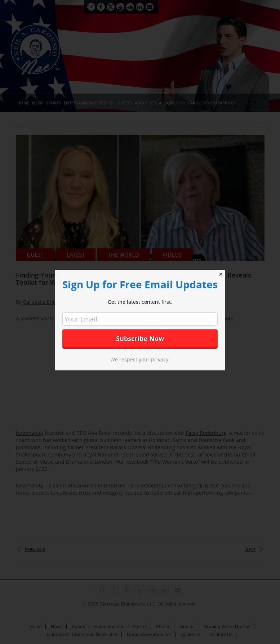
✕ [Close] (221, 274)
